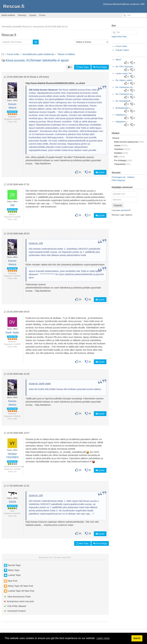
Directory (22, 15)
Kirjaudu (118, 205)
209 (12, 205)
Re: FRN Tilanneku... (125, 67)
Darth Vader (12, 333)
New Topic (82, 67)
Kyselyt (33, 15)
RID (119, 157)
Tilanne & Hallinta (66, 54)
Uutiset (121, 145)
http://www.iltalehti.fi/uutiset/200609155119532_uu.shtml (55, 83)
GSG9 (12, 502)
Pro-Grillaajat (123, 160)
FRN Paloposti (118, 180)
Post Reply (100, 67)
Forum (42, 15)
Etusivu (116, 138)
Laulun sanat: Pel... (124, 73)
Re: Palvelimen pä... (125, 87)
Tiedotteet (122, 149)
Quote (100, 172)
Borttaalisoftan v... (124, 108)
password (125, 210)
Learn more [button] (103, 638)
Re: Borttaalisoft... (124, 101)
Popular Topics (122, 50)
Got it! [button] (137, 638)
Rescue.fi (14, 6)
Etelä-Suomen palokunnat (129, 142)
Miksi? (119, 60)
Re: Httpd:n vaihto (124, 80)
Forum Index (13, 54)
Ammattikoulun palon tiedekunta (38, 54)
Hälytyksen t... (122, 115)
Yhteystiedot (122, 164)
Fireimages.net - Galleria (123, 177)
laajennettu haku (119, 37)
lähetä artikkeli (8, 15)
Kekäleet (121, 153)
